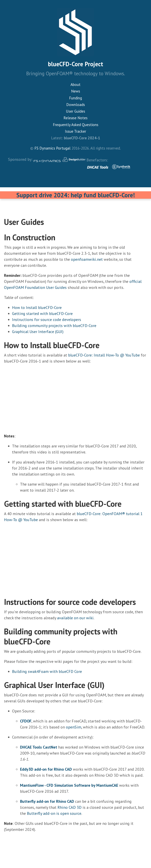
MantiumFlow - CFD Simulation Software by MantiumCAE (69, 785)
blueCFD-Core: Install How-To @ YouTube (104, 355)
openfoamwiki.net (87, 259)
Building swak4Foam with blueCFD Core (47, 671)
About (75, 85)
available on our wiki (75, 618)
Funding (75, 98)
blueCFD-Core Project (75, 64)
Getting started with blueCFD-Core (42, 314)
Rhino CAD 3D (69, 807)
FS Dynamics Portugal (52, 148)
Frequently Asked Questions (76, 125)
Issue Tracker (75, 131)
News (76, 91)
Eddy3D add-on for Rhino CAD (46, 769)
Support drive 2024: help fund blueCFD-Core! (76, 195)
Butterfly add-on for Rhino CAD (47, 801)
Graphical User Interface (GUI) (38, 332)
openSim (74, 727)
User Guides (75, 111)
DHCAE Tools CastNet (39, 747)
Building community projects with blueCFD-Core (54, 326)
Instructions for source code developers (47, 320)
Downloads (76, 105)
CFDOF (26, 721)
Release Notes (75, 118)
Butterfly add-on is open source (54, 813)
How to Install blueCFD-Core (37, 308)
